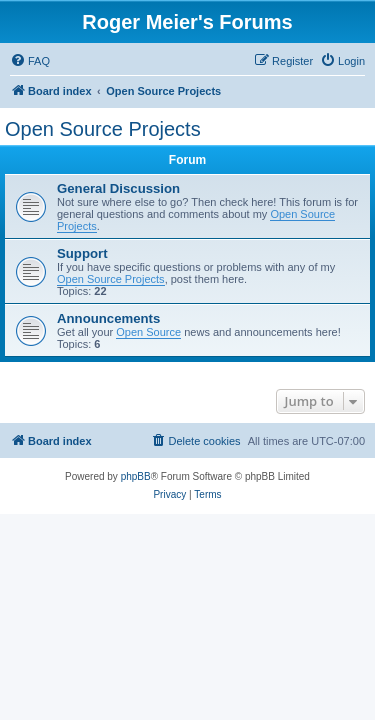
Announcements (108, 318)
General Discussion (118, 188)
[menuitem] (30, 61)
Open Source (148, 332)
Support (82, 253)
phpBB (136, 476)
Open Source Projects (103, 129)
